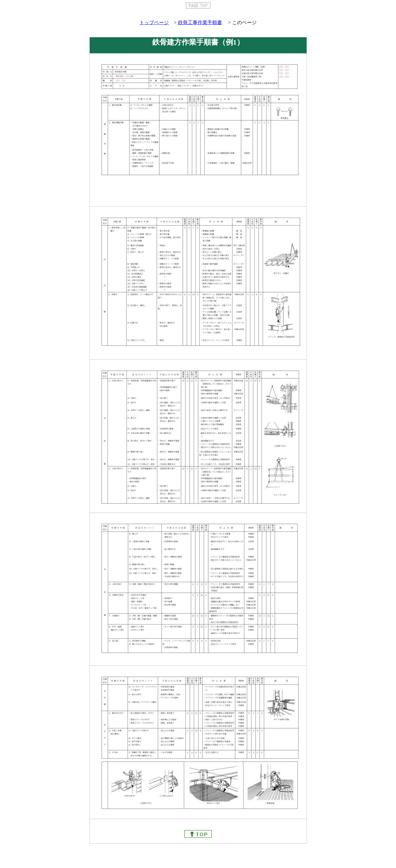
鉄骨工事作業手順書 (200, 22)
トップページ (154, 22)
